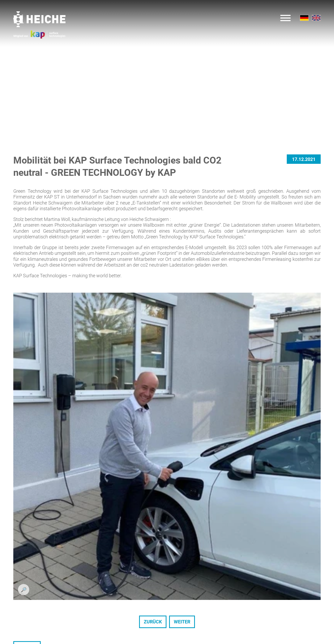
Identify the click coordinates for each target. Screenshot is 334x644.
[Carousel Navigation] (167, 409)
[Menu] (285, 19)
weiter (182, 409)
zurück (153, 409)
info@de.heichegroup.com (207, 600)
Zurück (27, 435)
